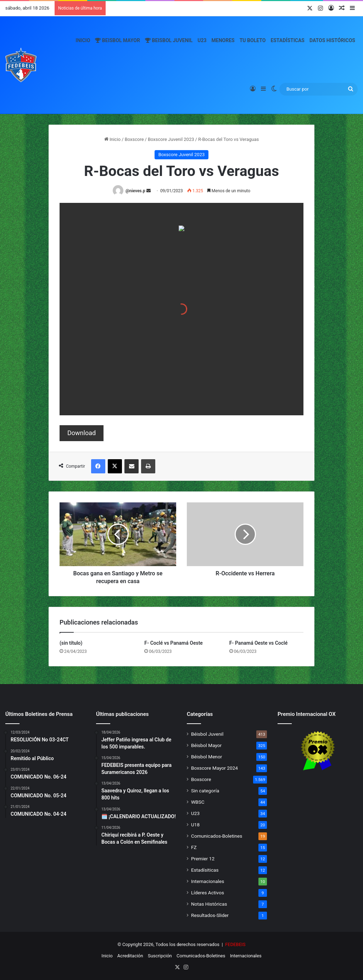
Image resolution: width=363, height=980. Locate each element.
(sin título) (71, 643)
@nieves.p (135, 191)
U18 (195, 825)
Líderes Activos (208, 893)
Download (82, 433)
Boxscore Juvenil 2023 (171, 139)
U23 (202, 40)
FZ (194, 847)
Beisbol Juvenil (169, 40)
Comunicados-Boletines (217, 836)
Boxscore (134, 139)
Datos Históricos (332, 40)
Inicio (83, 40)
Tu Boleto (253, 40)
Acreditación (130, 956)
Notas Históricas (209, 904)
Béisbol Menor (206, 757)
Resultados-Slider (210, 915)
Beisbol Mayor (118, 40)
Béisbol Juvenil (207, 734)
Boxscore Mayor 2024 (214, 768)
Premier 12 (203, 859)
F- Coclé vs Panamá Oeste (174, 643)
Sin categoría (205, 791)
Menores (223, 40)
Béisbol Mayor (206, 745)
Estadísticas (287, 40)
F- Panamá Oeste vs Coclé (259, 643)
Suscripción (160, 956)
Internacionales (208, 881)
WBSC (198, 802)
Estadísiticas (205, 870)
